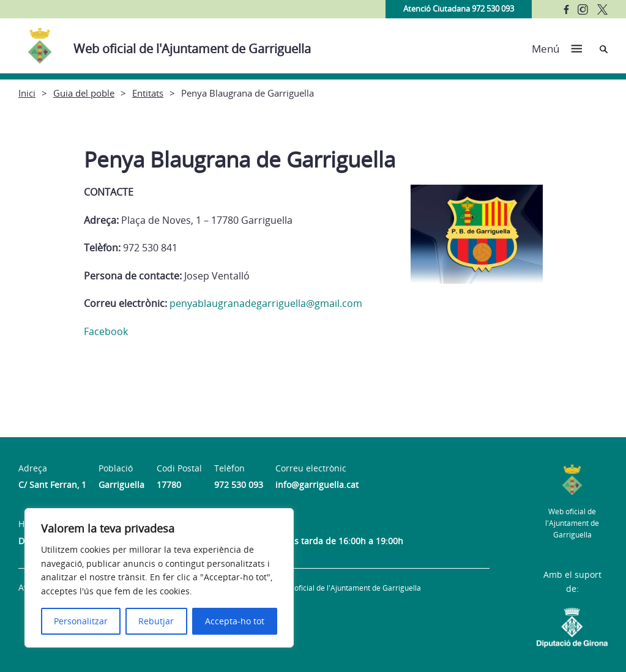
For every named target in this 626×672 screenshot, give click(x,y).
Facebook (106, 331)
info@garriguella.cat (317, 485)
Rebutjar (156, 621)
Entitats (148, 93)
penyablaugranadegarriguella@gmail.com (266, 303)
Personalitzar (81, 621)
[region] (159, 578)
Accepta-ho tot (235, 621)
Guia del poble (84, 93)
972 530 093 (239, 485)
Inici (27, 93)
